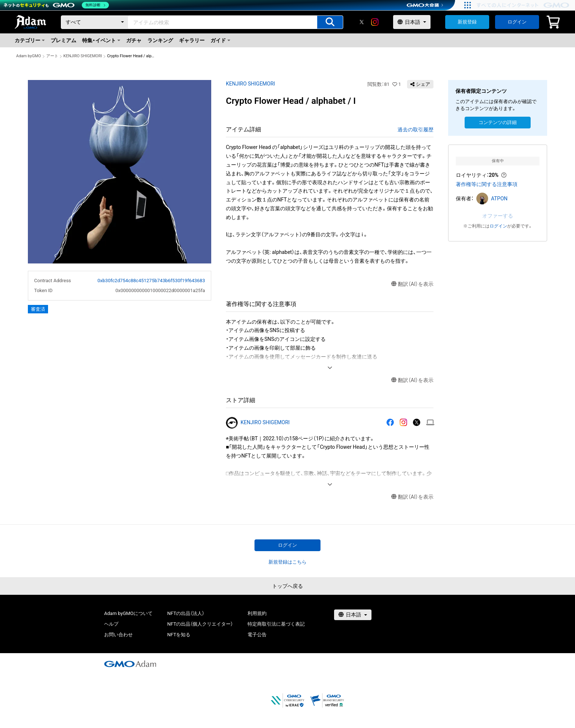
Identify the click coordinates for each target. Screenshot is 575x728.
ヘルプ (111, 624)
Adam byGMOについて (128, 613)
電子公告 (257, 635)
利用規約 (257, 613)
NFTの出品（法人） (186, 613)
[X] (362, 22)
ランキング (160, 40)
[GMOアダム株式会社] (130, 664)
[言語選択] (412, 22)
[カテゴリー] (95, 22)
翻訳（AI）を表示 (412, 284)
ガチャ (134, 40)
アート (52, 56)
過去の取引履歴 (415, 130)
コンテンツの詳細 (498, 122)
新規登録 (467, 22)
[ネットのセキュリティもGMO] (56, 5)
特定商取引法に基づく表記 (276, 624)
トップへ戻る (287, 586)
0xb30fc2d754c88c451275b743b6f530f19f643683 (151, 281)
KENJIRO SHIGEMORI (83, 56)
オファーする (498, 216)
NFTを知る (179, 635)
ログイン (517, 22)
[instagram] (375, 22)
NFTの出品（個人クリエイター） (200, 624)
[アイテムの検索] (330, 22)
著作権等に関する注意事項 (487, 184)
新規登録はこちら (287, 562)
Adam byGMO (29, 56)
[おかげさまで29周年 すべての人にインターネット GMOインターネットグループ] (524, 5)
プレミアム (63, 40)
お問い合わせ (118, 635)
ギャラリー (192, 40)
